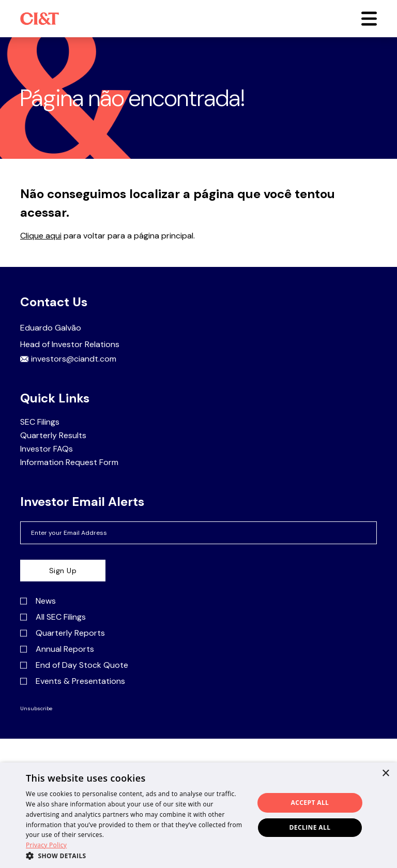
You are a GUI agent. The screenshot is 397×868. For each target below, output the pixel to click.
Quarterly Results (53, 436)
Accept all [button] (310, 803)
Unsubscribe (36, 709)
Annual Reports (57, 649)
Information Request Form (69, 462)
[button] (369, 19)
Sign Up (63, 571)
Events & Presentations (73, 681)
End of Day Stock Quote (74, 665)
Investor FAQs (47, 449)
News (38, 601)
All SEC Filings (53, 617)
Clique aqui (41, 236)
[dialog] (198, 815)
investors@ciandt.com (68, 359)
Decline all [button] (310, 827)
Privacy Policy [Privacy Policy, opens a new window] (46, 845)
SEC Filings (40, 422)
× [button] (385, 774)
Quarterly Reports (63, 633)
